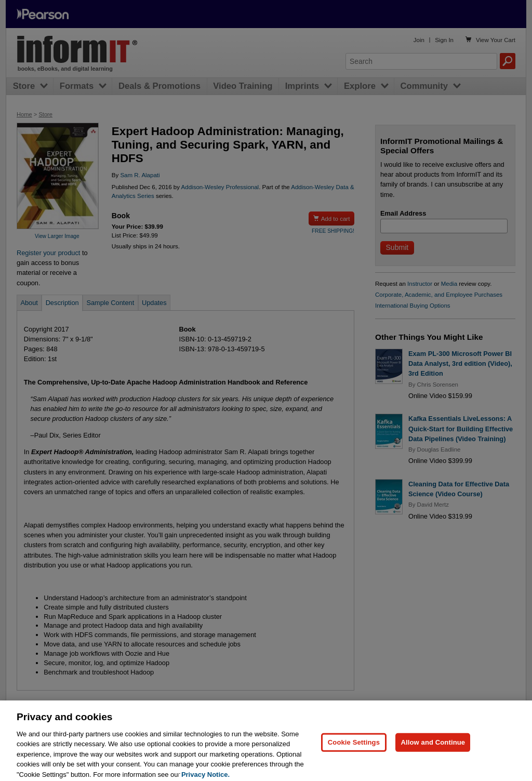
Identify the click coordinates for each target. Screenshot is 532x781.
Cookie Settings (354, 747)
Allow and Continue (433, 747)
